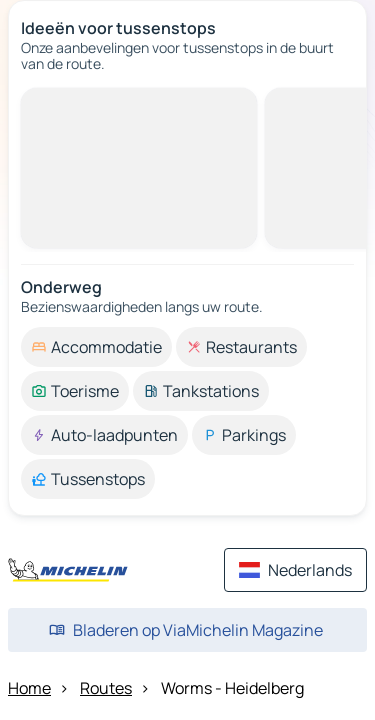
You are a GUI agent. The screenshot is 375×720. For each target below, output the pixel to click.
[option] (96, 347)
